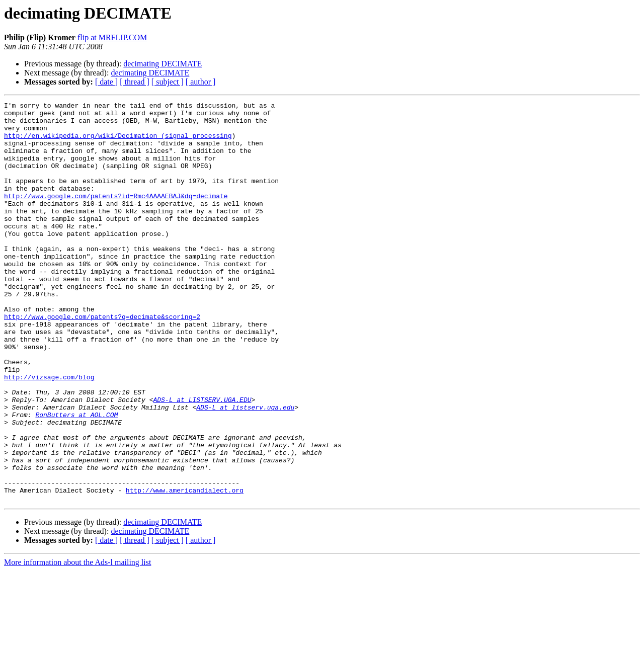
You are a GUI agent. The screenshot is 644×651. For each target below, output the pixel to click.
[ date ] (106, 82)
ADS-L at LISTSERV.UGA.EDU (202, 460)
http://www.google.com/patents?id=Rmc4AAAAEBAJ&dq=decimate (116, 215)
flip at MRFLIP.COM (112, 37)
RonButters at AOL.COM (76, 478)
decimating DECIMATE (163, 64)
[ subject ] (168, 82)
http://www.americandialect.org (185, 568)
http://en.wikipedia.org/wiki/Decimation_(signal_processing (118, 143)
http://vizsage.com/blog (49, 433)
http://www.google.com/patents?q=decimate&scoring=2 (102, 360)
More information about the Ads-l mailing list (77, 642)
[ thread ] (135, 82)
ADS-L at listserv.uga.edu (245, 469)
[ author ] (201, 82)
